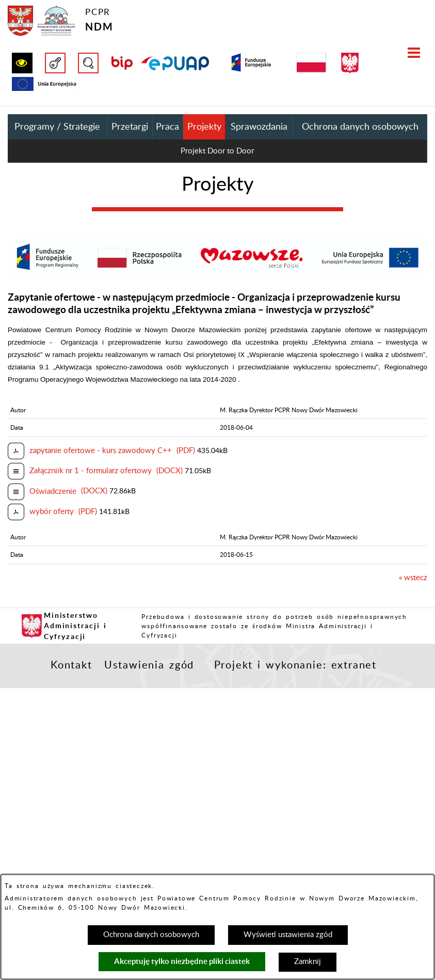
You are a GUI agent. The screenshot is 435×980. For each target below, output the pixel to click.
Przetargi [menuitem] (130, 127)
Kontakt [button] (71, 665)
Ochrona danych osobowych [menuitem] (360, 127)
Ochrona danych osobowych (151, 935)
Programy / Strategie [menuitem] (57, 127)
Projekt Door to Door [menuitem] (217, 151)
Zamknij (308, 962)
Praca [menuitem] (167, 127)
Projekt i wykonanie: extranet (295, 665)
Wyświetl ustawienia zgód (288, 935)
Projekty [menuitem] (204, 127)
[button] (22, 63)
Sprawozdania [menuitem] (259, 127)
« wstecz (413, 578)
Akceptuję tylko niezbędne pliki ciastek (182, 961)
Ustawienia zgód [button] (149, 665)
